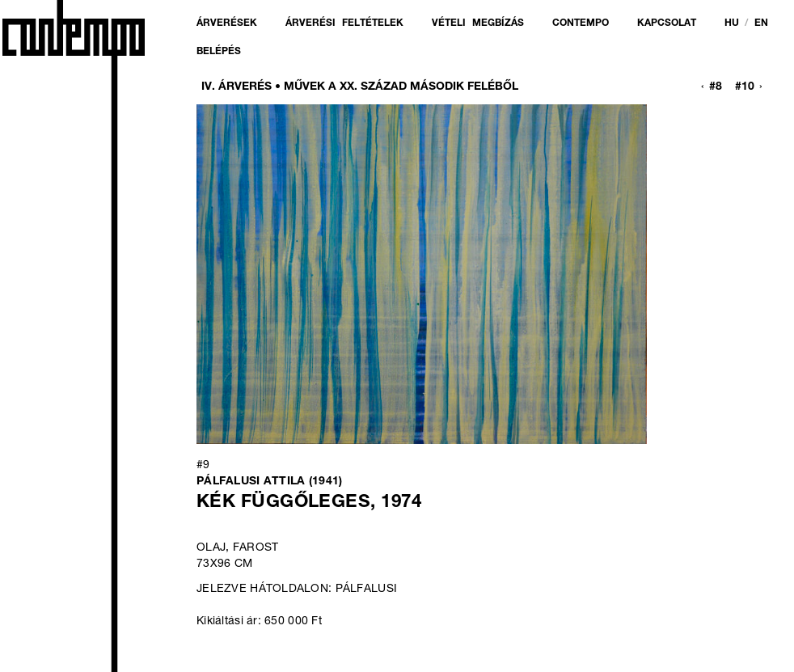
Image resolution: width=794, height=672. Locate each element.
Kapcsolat (667, 23)
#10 (745, 87)
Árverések (227, 23)
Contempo (581, 23)
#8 (716, 87)
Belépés (219, 52)
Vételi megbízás (478, 23)
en (761, 23)
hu (732, 23)
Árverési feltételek (344, 23)
